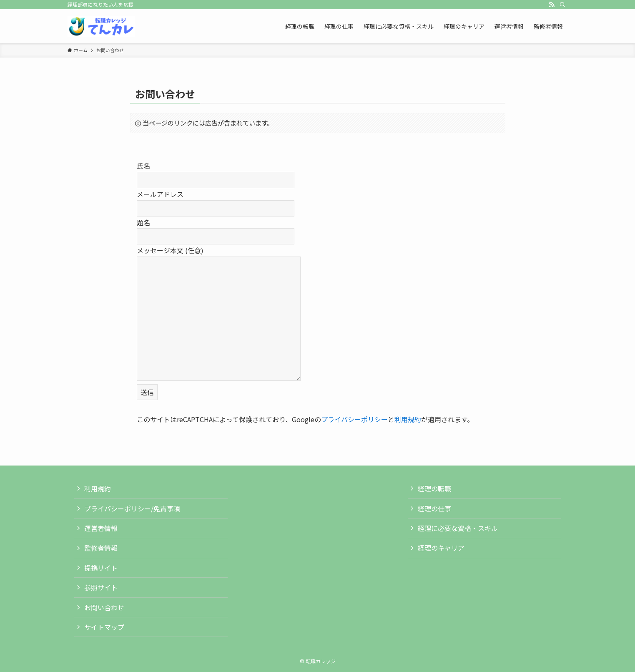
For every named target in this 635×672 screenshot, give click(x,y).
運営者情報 (101, 528)
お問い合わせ (104, 607)
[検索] (562, 5)
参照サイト (101, 587)
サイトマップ (104, 627)
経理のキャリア (441, 548)
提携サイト (101, 568)
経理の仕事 (434, 508)
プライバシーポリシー (354, 419)
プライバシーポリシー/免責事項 (132, 508)
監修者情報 (101, 548)
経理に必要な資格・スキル (458, 528)
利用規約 (408, 419)
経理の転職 (434, 488)
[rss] (552, 5)
